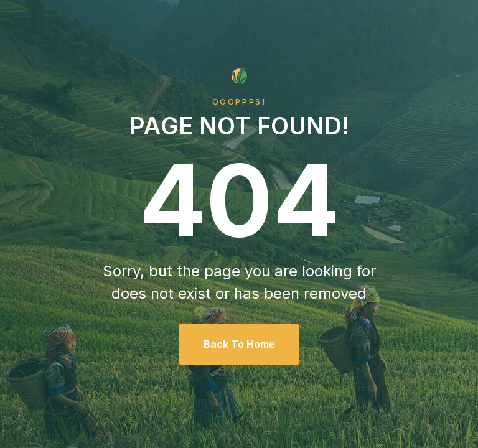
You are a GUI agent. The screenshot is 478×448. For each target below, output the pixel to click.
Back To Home (239, 344)
